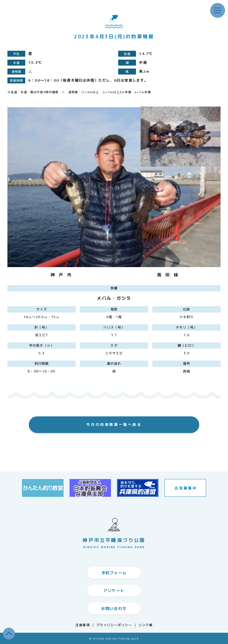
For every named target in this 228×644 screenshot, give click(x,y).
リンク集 (145, 625)
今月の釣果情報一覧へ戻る (114, 425)
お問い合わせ (114, 608)
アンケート (114, 591)
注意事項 (83, 625)
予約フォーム (114, 573)
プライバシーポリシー (114, 625)
